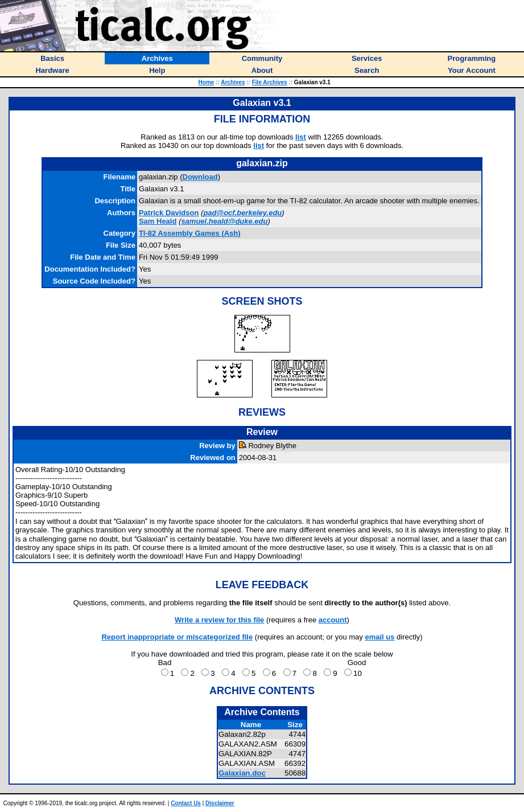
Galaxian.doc (242, 773)
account (333, 620)
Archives (233, 82)
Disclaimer (220, 803)
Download (200, 177)
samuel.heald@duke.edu (224, 221)
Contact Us (186, 803)
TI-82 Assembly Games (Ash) (190, 233)
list (301, 137)
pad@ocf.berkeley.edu (242, 213)
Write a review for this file (219, 620)
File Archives (270, 82)
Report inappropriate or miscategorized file (177, 637)
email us (379, 637)
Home (207, 82)
